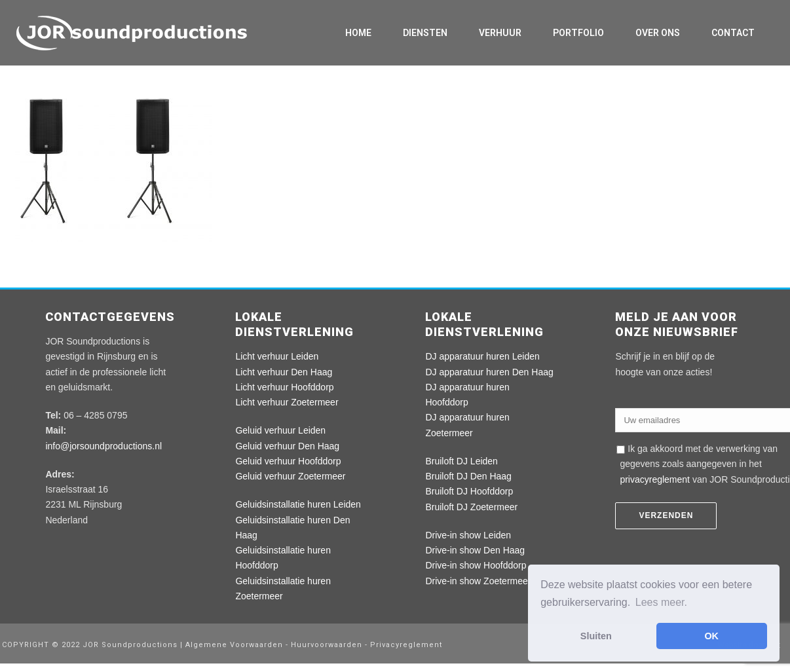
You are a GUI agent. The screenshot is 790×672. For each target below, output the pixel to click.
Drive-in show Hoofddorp (476, 565)
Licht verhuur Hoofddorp (284, 387)
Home (358, 33)
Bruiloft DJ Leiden (461, 461)
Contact (733, 33)
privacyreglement (655, 479)
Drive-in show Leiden (468, 535)
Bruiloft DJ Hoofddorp (469, 491)
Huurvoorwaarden (327, 645)
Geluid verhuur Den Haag (287, 446)
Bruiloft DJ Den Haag (468, 476)
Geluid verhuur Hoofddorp (288, 461)
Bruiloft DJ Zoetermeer (471, 507)
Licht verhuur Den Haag (284, 372)
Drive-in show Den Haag (475, 550)
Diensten (425, 33)
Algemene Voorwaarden (235, 645)
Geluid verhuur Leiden (280, 430)
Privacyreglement (406, 645)
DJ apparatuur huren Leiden (482, 356)
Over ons (658, 33)
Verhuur (500, 33)
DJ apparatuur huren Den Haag (489, 372)
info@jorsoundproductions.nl (103, 446)
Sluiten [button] (596, 636)
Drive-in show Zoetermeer (478, 581)
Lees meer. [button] (661, 602)
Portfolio (578, 33)
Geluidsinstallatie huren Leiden (298, 504)
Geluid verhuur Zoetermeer (290, 476)
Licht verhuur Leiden (277, 356)
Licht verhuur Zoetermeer (287, 402)
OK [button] (711, 636)
